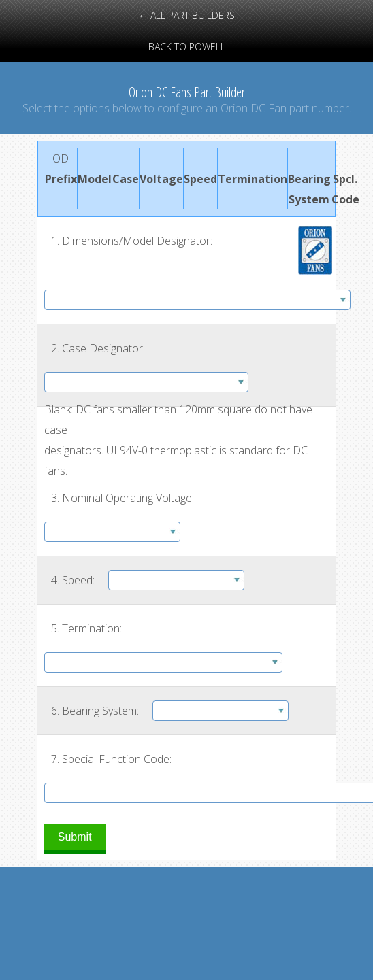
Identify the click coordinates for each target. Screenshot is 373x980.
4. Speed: (73, 580)
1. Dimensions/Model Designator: (132, 241)
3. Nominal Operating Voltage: (123, 498)
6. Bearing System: (95, 711)
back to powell (187, 47)
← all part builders (186, 15)
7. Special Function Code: (111, 759)
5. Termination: (86, 628)
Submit (75, 837)
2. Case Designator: (98, 348)
